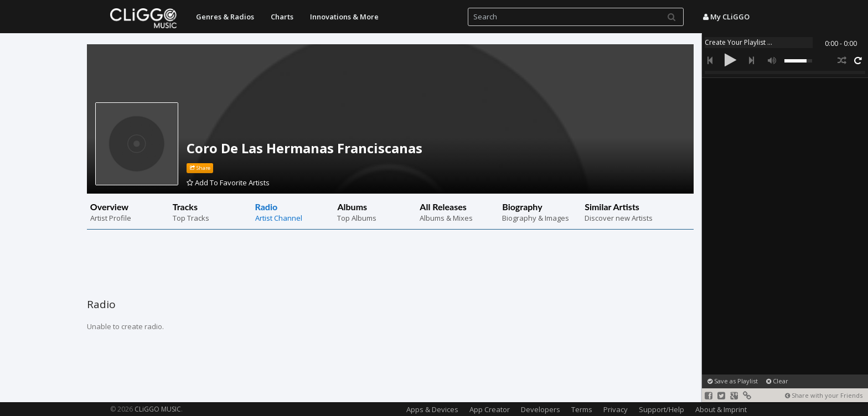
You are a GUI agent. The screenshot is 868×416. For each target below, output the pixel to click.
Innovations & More (344, 17)
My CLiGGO (726, 17)
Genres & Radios (225, 17)
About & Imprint (721, 409)
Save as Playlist (733, 381)
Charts (282, 17)
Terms (582, 409)
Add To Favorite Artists (228, 183)
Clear (777, 381)
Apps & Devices (432, 409)
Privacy (616, 409)
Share (200, 168)
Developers (541, 409)
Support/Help (662, 409)
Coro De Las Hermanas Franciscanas (304, 148)
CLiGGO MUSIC (158, 409)
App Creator (490, 409)
